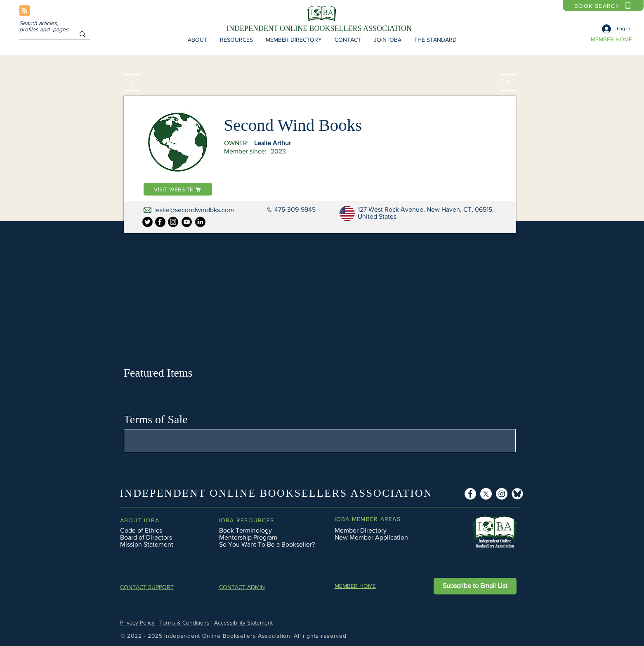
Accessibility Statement (243, 622)
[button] (198, 40)
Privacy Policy (138, 622)
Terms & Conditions (184, 622)
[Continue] (508, 83)
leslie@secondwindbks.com (194, 210)
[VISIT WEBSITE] (178, 189)
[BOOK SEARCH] (603, 6)
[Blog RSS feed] (25, 11)
